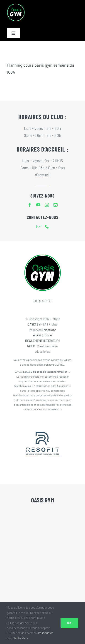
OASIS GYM (35, 324)
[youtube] (38, 205)
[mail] (56, 205)
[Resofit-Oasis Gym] (43, 423)
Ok (69, 623)
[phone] (47, 227)
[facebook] (30, 205)
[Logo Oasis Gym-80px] (16, 5)
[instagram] (47, 205)
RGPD (31, 346)
